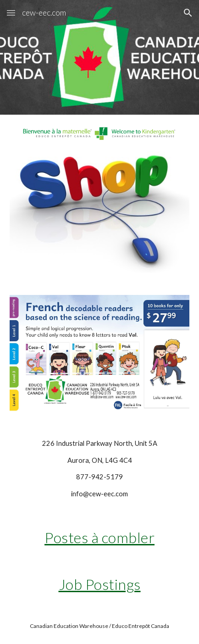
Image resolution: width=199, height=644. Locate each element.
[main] (99, 469)
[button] (11, 13)
